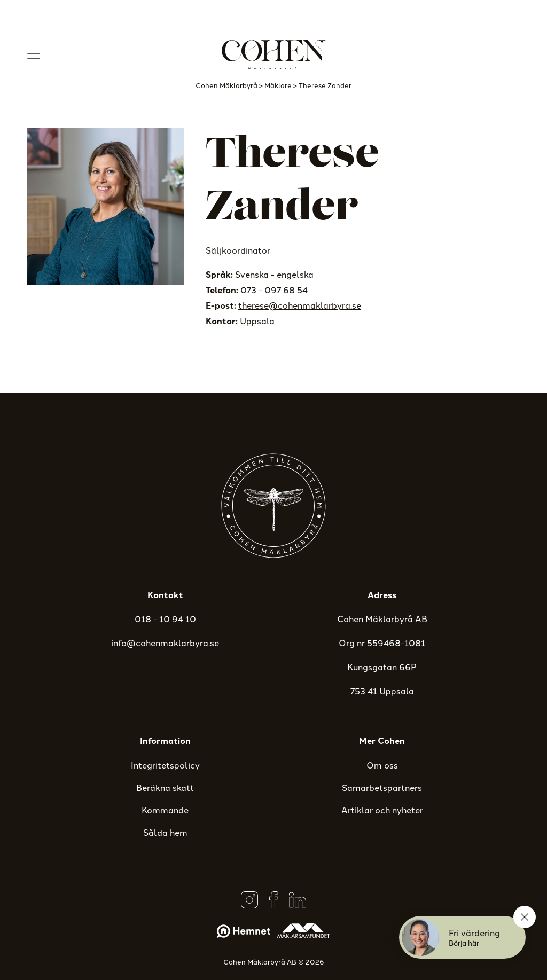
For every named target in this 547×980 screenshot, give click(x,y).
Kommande (165, 810)
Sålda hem (165, 832)
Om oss (382, 765)
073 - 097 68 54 (274, 289)
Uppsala (257, 320)
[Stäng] (525, 917)
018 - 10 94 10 (165, 618)
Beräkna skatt (165, 787)
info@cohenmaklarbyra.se (165, 642)
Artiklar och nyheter (382, 810)
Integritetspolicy (165, 765)
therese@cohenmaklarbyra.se (300, 305)
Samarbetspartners (382, 787)
